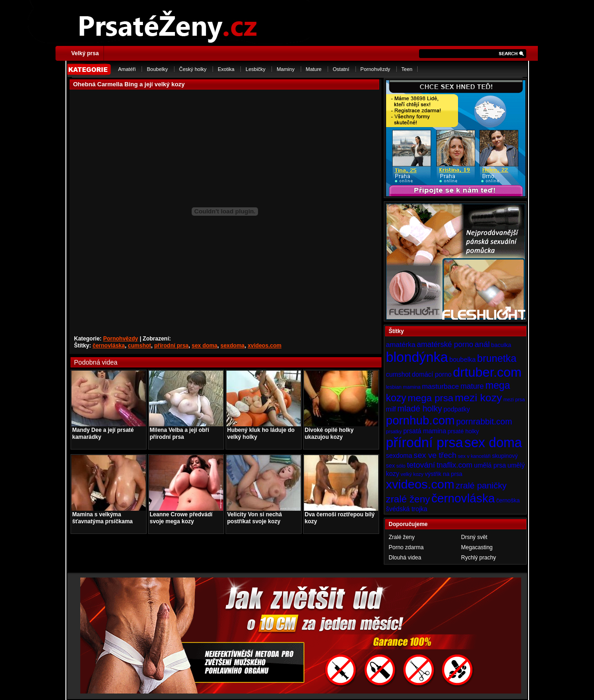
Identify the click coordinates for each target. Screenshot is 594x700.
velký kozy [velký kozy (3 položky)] (412, 474)
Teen (407, 69)
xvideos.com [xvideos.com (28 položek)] (420, 484)
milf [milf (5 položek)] (391, 409)
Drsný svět (475, 537)
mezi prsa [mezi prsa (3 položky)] (514, 399)
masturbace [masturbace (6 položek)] (440, 386)
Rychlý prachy (479, 558)
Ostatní (341, 69)
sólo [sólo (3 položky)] (401, 466)
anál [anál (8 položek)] (482, 344)
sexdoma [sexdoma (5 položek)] (399, 456)
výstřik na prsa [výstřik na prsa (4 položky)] (444, 474)
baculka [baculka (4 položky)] (501, 345)
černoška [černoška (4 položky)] (508, 501)
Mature (314, 69)
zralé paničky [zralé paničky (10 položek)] (481, 485)
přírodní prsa (171, 346)
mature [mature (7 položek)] (472, 386)
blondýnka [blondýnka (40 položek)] (417, 357)
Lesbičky (255, 69)
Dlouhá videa (405, 558)
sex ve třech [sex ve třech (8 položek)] (435, 455)
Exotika (226, 69)
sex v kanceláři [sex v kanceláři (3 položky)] (474, 456)
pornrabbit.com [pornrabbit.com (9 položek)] (484, 422)
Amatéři (127, 69)
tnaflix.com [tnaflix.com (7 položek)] (455, 465)
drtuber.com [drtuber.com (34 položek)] (487, 372)
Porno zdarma (406, 547)
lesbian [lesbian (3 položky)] (394, 387)
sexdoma (232, 346)
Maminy (286, 69)
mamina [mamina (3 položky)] (412, 387)
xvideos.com (265, 346)
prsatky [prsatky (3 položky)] (394, 431)
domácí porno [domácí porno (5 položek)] (432, 374)
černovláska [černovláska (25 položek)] (463, 498)
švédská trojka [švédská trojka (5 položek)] (407, 509)
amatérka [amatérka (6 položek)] (401, 344)
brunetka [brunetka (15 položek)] (497, 358)
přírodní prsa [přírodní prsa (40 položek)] (425, 442)
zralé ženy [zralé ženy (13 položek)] (408, 499)
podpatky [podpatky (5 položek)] (457, 409)
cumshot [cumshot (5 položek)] (398, 374)
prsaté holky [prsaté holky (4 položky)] (463, 431)
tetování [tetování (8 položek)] (421, 465)
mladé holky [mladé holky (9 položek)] (420, 409)
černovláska (109, 346)
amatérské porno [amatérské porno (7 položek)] (445, 344)
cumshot (140, 346)
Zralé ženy (402, 537)
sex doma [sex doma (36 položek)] (493, 443)
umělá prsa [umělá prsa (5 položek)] (490, 465)
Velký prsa (85, 53)
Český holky (193, 69)
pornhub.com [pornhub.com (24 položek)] (420, 420)
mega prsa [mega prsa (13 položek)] (431, 398)
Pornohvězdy (375, 69)
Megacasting (477, 547)
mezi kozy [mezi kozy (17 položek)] (478, 398)
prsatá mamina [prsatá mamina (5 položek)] (425, 431)
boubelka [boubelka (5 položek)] (462, 360)
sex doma (204, 346)
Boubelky (157, 69)
